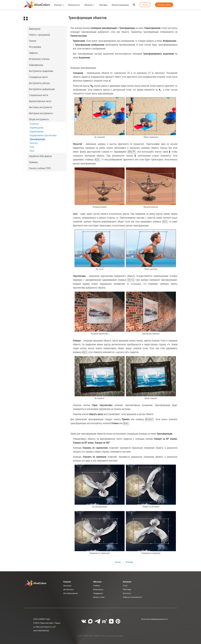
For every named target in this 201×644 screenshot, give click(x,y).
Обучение (88, 5)
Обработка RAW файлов (40, 156)
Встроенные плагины (39, 59)
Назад (118, 562)
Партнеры (103, 5)
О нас (125, 585)
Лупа (32, 151)
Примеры (33, 162)
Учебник (97, 585)
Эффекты (33, 53)
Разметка (34, 124)
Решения (58, 5)
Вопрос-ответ (99, 597)
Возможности (74, 5)
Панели (33, 41)
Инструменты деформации (42, 89)
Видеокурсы (98, 589)
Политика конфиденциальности (154, 619)
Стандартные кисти (38, 77)
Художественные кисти (40, 101)
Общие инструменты (39, 119)
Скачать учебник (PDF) (40, 168)
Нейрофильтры (36, 65)
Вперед (129, 562)
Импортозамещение (120, 5)
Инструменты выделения (41, 71)
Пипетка (34, 143)
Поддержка (98, 593)
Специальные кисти (39, 95)
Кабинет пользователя (132, 597)
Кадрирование (37, 132)
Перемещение (37, 128)
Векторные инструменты (41, 113)
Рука (32, 147)
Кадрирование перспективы (43, 135)
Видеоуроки (35, 29)
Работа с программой (39, 35)
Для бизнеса (69, 589)
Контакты (127, 593)
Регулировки (35, 47)
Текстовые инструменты (41, 107)
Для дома (67, 585)
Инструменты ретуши (39, 83)
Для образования (71, 593)
